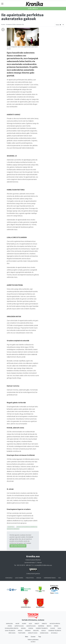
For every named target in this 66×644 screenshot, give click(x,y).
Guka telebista (10, 631)
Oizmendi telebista (55, 631)
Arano (19, 527)
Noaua (43, 631)
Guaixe (53, 628)
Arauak (39, 578)
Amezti (37, 624)
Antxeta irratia (55, 624)
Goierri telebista (42, 628)
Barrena (41, 626)
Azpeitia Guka (19, 626)
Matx (27, 637)
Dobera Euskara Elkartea (33, 560)
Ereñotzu (34, 527)
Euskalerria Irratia (12, 628)
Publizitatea (30, 578)
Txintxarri (22, 633)
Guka (59, 628)
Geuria (23, 628)
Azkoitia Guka (31, 626)
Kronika (28, 631)
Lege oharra (19, 578)
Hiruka (20, 631)
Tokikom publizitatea (33, 640)
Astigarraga (26, 527)
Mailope (36, 631)
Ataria (10, 626)
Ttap (40, 637)
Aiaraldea (9, 624)
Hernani (16, 529)
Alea (30, 624)
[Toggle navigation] (2, 4)
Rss (60, 578)
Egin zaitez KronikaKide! (18, 546)
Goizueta (10, 529)
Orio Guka (12, 633)
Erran (56, 626)
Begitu (49, 626)
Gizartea (11, 527)
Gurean (33, 637)
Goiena (31, 628)
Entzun (58, 25)
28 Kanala (54, 633)
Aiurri (24, 624)
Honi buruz (9, 578)
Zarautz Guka (33, 633)
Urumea (33, 8)
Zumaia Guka (44, 633)
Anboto (44, 624)
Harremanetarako (50, 578)
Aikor (17, 624)
